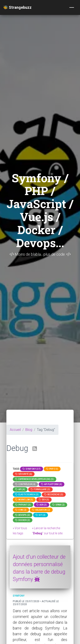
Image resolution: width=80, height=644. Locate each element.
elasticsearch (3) (27, 495)
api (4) (20, 489)
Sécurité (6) (24, 474)
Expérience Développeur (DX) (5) (35, 479)
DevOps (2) (23, 515)
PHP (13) (52, 469)
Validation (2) (41, 510)
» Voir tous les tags (20, 531)
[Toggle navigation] (72, 7)
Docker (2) (23, 520)
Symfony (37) (32, 469)
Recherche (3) (54, 495)
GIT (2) (41, 515)
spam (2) (59, 505)
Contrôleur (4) (25, 484)
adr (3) (42, 505)
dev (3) (44, 500)
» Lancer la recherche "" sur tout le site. (48, 531)
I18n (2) (21, 510)
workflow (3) (24, 500)
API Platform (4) (52, 484)
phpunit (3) (23, 505)
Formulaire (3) (40, 489)
